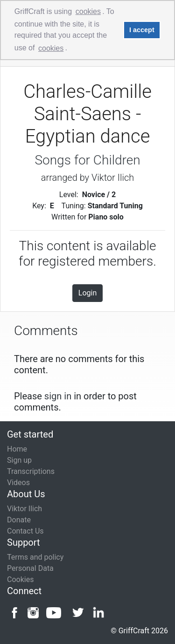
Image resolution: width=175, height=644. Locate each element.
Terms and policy (35, 557)
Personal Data (30, 568)
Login (87, 293)
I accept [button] (142, 30)
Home (17, 449)
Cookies (20, 579)
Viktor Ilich (24, 509)
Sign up (19, 460)
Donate (19, 520)
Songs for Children (87, 160)
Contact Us (25, 531)
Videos (18, 483)
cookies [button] (88, 11)
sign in (58, 396)
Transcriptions (31, 471)
